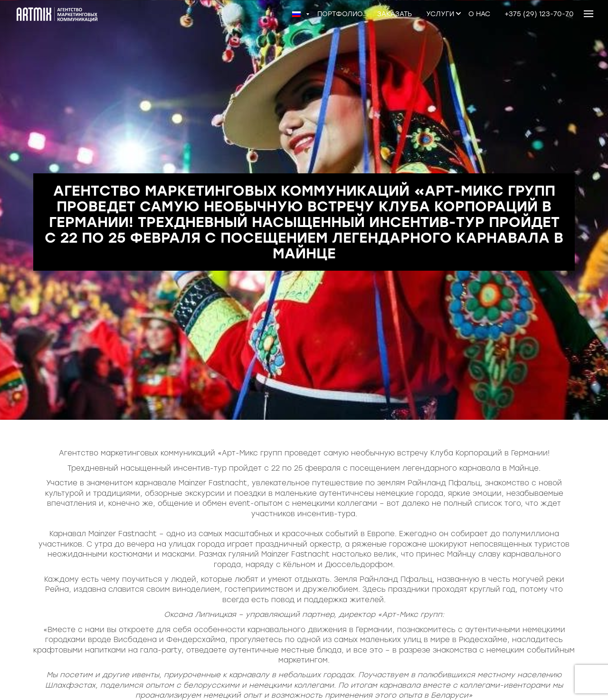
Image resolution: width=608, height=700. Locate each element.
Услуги (440, 14)
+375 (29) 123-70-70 (539, 14)
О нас (479, 14)
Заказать (394, 14)
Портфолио (340, 14)
